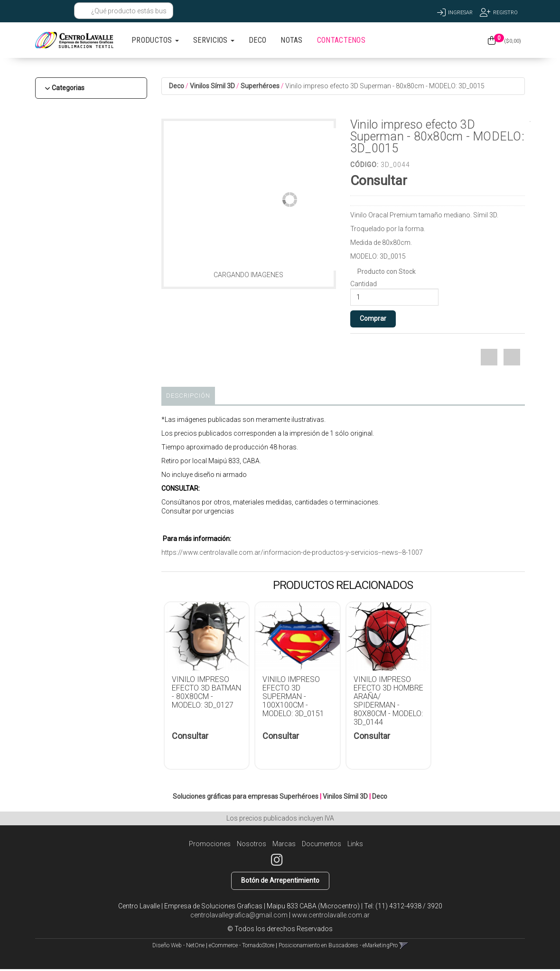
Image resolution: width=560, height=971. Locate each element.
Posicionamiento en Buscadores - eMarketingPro (338, 945)
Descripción (188, 396)
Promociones (210, 844)
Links (355, 844)
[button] (43, 11)
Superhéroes (260, 86)
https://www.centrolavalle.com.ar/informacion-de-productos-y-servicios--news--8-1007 (292, 552)
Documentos (322, 844)
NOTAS (292, 40)
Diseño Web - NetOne (178, 945)
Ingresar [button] (460, 13)
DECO (257, 40)
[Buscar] (84, 11)
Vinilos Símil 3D (212, 86)
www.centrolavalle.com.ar (331, 915)
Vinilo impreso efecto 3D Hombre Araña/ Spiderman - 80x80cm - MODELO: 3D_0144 (388, 701)
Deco (177, 86)
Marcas (284, 844)
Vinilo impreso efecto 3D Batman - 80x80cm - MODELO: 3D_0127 (206, 692)
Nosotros (252, 844)
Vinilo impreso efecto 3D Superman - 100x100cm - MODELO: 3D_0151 (293, 696)
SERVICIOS (214, 40)
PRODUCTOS (155, 40)
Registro (505, 13)
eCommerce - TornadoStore (242, 945)
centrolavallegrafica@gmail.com (239, 915)
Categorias (68, 88)
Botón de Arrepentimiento (280, 880)
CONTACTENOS (341, 40)
